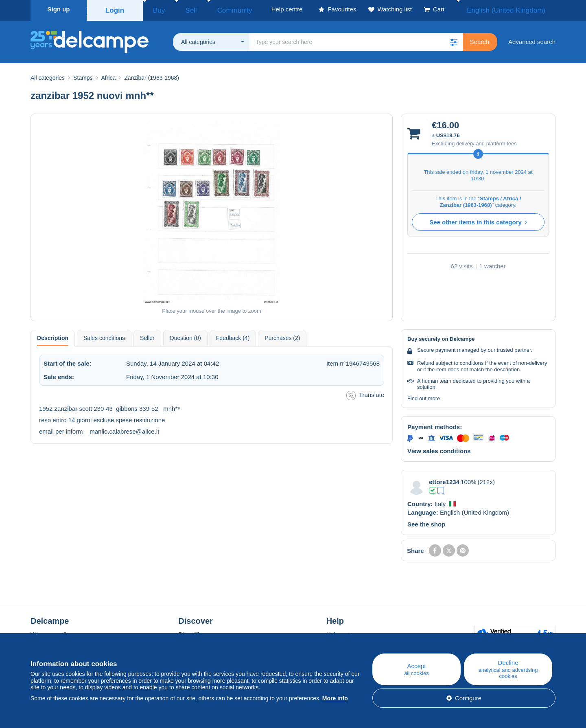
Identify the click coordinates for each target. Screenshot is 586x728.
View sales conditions (439, 448)
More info (335, 698)
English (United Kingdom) (515, 9)
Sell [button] (181, 9)
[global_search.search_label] (356, 39)
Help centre (342, 632)
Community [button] (216, 9)
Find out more (424, 396)
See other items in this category (478, 220)
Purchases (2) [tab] (282, 335)
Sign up (59, 9)
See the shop (426, 522)
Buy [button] (156, 9)
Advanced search (532, 39)
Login (115, 9)
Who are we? (48, 632)
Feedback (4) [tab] (233, 335)
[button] (454, 39)
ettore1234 (444, 479)
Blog (188, 632)
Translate (365, 393)
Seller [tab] (147, 335)
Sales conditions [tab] (104, 335)
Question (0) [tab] (185, 335)
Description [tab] (53, 335)
